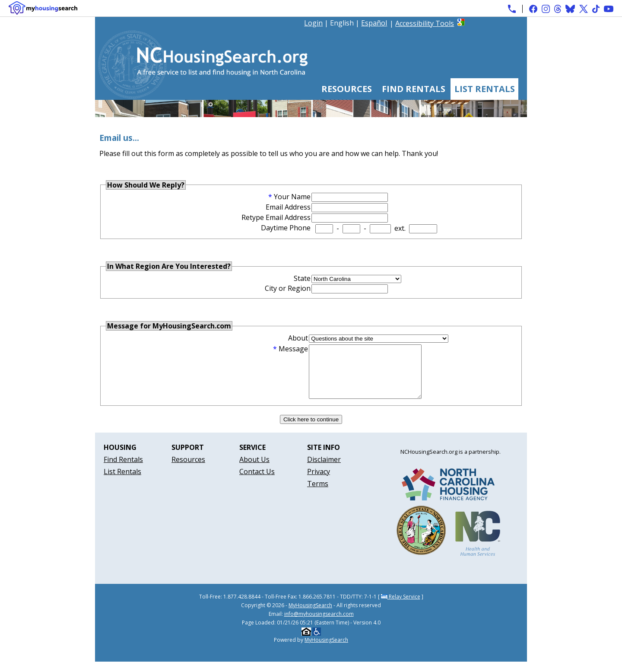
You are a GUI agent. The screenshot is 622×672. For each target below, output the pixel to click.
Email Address (288, 207)
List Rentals (485, 89)
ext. (400, 228)
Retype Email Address (276, 217)
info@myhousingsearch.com (319, 624)
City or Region (288, 288)
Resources (347, 89)
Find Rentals (414, 89)
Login (313, 23)
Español (374, 23)
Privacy (319, 482)
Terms (318, 494)
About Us (254, 470)
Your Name (292, 197)
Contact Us (257, 482)
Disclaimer (324, 470)
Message (293, 349)
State (302, 278)
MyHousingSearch (310, 616)
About (298, 338)
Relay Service (401, 607)
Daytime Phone (286, 228)
